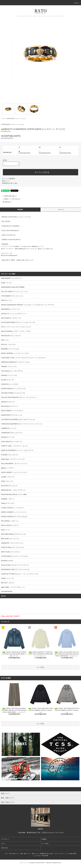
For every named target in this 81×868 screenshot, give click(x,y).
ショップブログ (37, 856)
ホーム (4, 119)
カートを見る (45, 844)
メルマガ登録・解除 (71, 854)
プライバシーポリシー (59, 854)
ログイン (3, 844)
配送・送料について (26, 854)
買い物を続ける (6, 202)
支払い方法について (14, 854)
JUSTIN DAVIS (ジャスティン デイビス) (16, 119)
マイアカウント (5, 839)
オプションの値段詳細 (8, 179)
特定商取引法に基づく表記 (10, 183)
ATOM (47, 856)
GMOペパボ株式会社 (46, 863)
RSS (43, 856)
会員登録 (44, 839)
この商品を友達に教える (8, 196)
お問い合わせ (5, 848)
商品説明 (20, 210)
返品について (6, 181)
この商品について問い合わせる (10, 199)
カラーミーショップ (25, 863)
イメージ (61, 210)
